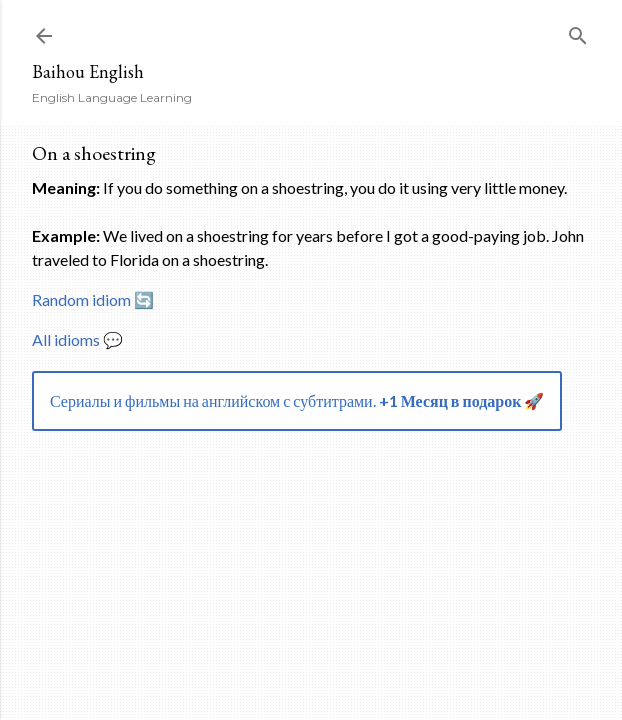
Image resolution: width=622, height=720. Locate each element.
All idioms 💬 (77, 339)
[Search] (578, 31)
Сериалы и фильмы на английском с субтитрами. (297, 400)
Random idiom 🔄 (93, 299)
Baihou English (88, 71)
